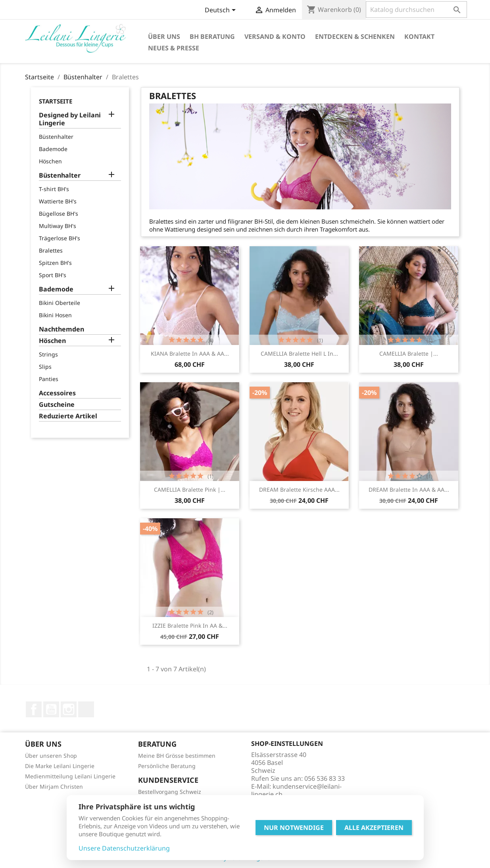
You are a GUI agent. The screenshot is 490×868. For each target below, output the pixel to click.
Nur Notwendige (294, 828)
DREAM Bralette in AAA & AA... (409, 490)
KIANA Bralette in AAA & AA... (190, 354)
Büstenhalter (56, 137)
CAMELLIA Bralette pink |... (190, 490)
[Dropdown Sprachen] (222, 11)
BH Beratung (212, 36)
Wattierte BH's (58, 201)
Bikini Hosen (55, 315)
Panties (49, 379)
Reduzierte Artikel (68, 416)
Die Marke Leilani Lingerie (60, 766)
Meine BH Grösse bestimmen (177, 756)
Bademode (53, 149)
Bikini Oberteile (60, 303)
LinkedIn (86, 709)
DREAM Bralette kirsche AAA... (299, 490)
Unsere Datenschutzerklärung (124, 848)
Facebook (34, 709)
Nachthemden (61, 329)
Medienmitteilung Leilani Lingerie (70, 776)
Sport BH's (53, 275)
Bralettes (51, 250)
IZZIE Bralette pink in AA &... (190, 626)
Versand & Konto (275, 36)
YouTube (51, 709)
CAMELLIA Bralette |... (409, 354)
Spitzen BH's (55, 263)
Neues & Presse (174, 48)
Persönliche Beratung (167, 766)
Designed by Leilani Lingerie (70, 119)
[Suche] (416, 10)
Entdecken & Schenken (355, 36)
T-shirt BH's (54, 189)
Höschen (50, 161)
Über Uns (164, 36)
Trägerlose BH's (60, 238)
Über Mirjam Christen (54, 787)
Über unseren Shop (51, 756)
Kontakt (419, 36)
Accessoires (57, 393)
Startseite (56, 101)
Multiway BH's (58, 226)
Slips (45, 367)
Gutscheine (57, 405)
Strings (48, 354)
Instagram (69, 709)
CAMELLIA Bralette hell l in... (299, 354)
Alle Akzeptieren (374, 828)
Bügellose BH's (59, 214)
